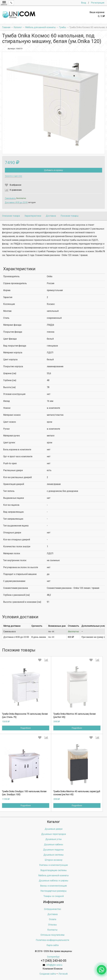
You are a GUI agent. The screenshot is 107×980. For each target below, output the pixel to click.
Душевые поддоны (53, 850)
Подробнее (26, 728)
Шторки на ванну (54, 860)
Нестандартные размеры (53, 891)
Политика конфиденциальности (52, 940)
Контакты (52, 930)
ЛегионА (63, 974)
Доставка (51, 216)
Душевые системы (54, 855)
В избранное (16, 185)
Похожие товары (70, 216)
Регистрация (98, 3)
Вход (84, 3)
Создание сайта (48, 974)
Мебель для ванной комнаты (54, 875)
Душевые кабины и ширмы (54, 881)
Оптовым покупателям (52, 935)
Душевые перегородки (54, 834)
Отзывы (53, 925)
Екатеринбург (53, 957)
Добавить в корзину (53, 170)
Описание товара (11, 216)
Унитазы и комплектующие (53, 865)
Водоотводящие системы (54, 870)
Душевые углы (54, 839)
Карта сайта (53, 945)
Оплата (53, 919)
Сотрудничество (53, 909)
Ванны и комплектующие (53, 886)
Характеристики (33, 216)
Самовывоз (10, 198)
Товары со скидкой (54, 896)
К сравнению (16, 190)
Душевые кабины (54, 844)
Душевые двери (54, 829)
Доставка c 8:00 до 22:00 (16, 202)
